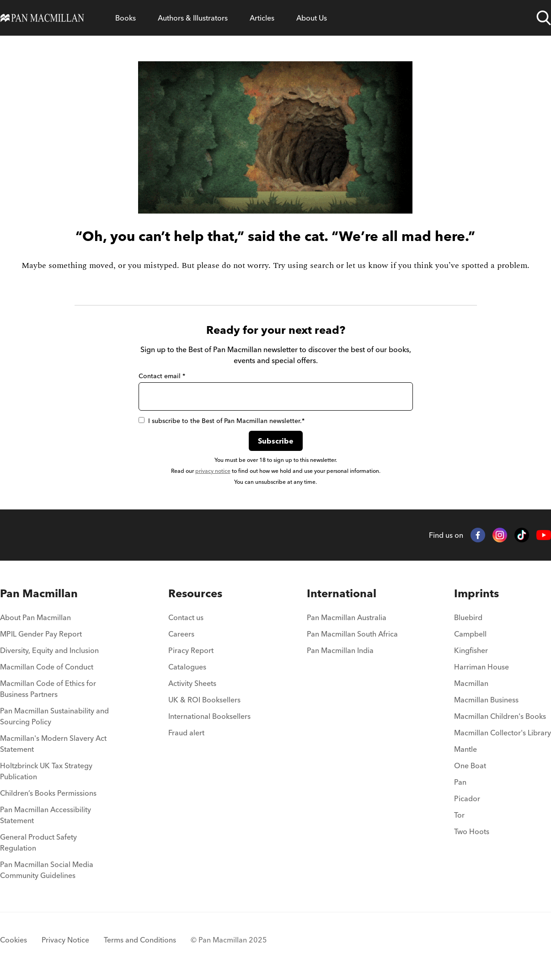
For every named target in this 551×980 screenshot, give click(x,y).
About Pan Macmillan (35, 617)
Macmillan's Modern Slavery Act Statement (53, 744)
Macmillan (471, 683)
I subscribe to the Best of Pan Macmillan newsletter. (222, 421)
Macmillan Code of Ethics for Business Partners (48, 689)
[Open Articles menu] (262, 18)
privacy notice (213, 471)
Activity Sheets (192, 683)
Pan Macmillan (39, 593)
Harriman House (481, 667)
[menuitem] (56, 620)
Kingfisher (471, 650)
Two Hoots (472, 831)
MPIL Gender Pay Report (41, 634)
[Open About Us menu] (312, 18)
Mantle (465, 749)
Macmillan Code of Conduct (47, 667)
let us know (367, 265)
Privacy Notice (65, 940)
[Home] (42, 18)
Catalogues (187, 667)
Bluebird (468, 617)
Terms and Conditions (140, 940)
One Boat (470, 766)
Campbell (470, 634)
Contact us (186, 617)
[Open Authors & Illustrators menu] (193, 18)
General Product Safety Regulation (38, 842)
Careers (181, 634)
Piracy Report (191, 650)
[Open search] (544, 18)
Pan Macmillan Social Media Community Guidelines (47, 870)
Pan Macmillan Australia (347, 617)
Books (126, 18)
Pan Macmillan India (340, 650)
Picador (467, 798)
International (342, 593)
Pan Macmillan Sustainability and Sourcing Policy (54, 716)
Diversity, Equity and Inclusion (49, 650)
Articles (262, 18)
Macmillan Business (486, 700)
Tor (459, 815)
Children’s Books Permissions (48, 793)
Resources (195, 593)
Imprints (476, 593)
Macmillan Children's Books (500, 716)
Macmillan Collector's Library (503, 733)
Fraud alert (186, 733)
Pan (460, 782)
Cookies (13, 940)
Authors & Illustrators (193, 18)
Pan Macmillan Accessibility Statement (45, 815)
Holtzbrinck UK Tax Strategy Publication (46, 771)
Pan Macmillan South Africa (352, 634)
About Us (312, 18)
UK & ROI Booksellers (204, 700)
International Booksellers (209, 716)
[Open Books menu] (126, 18)
